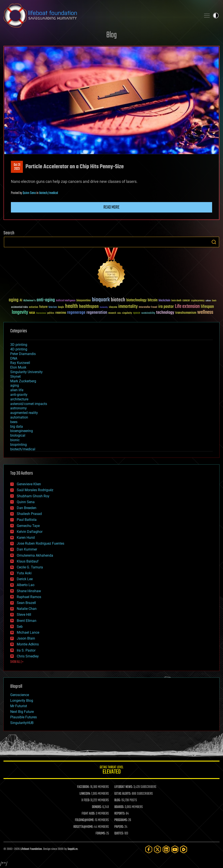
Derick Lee (25, 579)
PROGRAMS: (121, 820)
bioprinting (19, 445)
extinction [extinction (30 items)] (34, 307)
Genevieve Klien (29, 484)
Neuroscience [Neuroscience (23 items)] (41, 313)
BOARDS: (119, 807)
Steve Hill (24, 615)
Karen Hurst (26, 538)
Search (214, 242)
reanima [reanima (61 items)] (61, 313)
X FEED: (86, 800)
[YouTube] (175, 849)
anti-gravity (19, 395)
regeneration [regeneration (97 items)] (97, 313)
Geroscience (20, 695)
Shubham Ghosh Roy (33, 496)
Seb (20, 627)
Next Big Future (22, 712)
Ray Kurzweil (20, 363)
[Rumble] (184, 849)
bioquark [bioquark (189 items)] (101, 300)
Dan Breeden (27, 508)
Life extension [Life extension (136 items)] (187, 307)
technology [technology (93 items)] (165, 313)
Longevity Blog (22, 701)
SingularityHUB (22, 723)
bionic (15, 440)
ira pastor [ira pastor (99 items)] (166, 307)
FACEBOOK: (83, 787)
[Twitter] (157, 849)
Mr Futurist (19, 706)
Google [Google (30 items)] (61, 307)
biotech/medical (49, 193)
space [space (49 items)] (137, 313)
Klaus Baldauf (28, 561)
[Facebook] (149, 849)
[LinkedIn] (166, 849)
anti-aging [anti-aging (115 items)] (46, 300)
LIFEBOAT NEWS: (124, 787)
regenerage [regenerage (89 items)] (76, 313)
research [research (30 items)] (112, 313)
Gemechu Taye (28, 526)
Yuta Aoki (24, 573)
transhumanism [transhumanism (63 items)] (186, 313)
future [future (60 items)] (43, 307)
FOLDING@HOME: (85, 820)
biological (18, 435)
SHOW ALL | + (17, 662)
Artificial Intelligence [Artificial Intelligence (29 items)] (66, 301)
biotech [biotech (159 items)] (118, 300)
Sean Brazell (26, 603)
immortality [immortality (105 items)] (128, 307)
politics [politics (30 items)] (51, 313)
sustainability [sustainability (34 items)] (148, 313)
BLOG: (117, 800)
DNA (14, 358)
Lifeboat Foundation (31, 849)
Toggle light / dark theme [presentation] (216, 15)
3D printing (19, 345)
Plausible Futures (24, 717)
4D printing (19, 349)
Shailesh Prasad (29, 514)
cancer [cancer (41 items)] (186, 301)
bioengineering (22, 431)
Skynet (15, 377)
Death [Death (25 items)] (214, 301)
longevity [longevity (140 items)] (20, 312)
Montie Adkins (28, 644)
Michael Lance (28, 632)
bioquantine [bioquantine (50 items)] (84, 300)
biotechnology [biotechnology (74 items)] (136, 300)
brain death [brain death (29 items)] (176, 301)
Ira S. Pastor (26, 650)
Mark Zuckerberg (23, 381)
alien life (17, 390)
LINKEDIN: (85, 794)
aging (15, 385)
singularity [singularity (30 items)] (127, 313)
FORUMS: (101, 834)
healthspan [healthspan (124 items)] (89, 307)
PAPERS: (119, 827)
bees (14, 422)
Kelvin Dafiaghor (30, 532)
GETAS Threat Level (111, 771)
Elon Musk (18, 367)
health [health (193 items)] (72, 306)
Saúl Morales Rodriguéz (35, 490)
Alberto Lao (26, 585)
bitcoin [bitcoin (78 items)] (153, 300)
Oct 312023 (17, 167)
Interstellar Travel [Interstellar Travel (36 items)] (148, 307)
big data (17, 426)
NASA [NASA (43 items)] (32, 313)
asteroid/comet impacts (29, 404)
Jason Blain (26, 638)
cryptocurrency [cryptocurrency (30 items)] (198, 301)
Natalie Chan (27, 609)
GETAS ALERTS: (123, 794)
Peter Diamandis (23, 354)
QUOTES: (119, 834)
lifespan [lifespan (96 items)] (207, 307)
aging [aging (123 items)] (14, 300)
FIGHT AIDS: (88, 814)
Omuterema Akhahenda (35, 555)
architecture (19, 399)
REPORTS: (120, 814)
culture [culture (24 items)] (208, 301)
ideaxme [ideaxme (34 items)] (113, 307)
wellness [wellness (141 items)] (205, 312)
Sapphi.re (73, 849)
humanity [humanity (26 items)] (104, 307)
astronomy (19, 408)
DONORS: (97, 807)
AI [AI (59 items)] (21, 301)
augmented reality (24, 413)
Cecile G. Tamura (30, 567)
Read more (111, 207)
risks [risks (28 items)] (119, 313)
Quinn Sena (29, 193)
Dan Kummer (27, 549)
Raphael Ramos (29, 597)
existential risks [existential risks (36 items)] (19, 307)
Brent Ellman (27, 621)
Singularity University (26, 372)
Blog (111, 35)
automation (19, 417)
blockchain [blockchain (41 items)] (164, 301)
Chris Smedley (28, 656)
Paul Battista (27, 520)
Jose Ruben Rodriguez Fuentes (41, 543)
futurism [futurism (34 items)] (53, 307)
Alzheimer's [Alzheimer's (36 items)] (29, 301)
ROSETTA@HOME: (83, 827)
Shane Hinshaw (29, 591)
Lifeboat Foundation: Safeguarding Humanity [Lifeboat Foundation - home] (101, 15)
